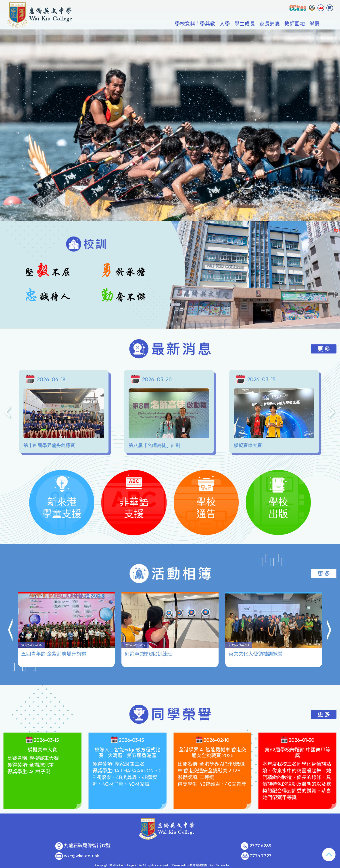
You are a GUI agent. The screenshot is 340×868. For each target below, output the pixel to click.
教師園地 (295, 23)
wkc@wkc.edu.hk (81, 856)
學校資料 (185, 23)
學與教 (208, 23)
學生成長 (245, 23)
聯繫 (315, 23)
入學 (225, 23)
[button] (11, 613)
